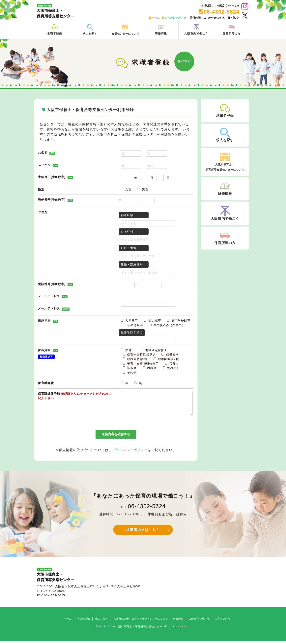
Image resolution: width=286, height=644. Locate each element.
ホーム (154, 18)
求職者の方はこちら (143, 533)
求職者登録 (83, 622)
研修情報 (178, 622)
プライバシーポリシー (130, 453)
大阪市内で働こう (199, 622)
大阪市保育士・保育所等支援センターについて (141, 622)
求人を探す (102, 622)
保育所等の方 (222, 622)
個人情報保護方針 (174, 18)
